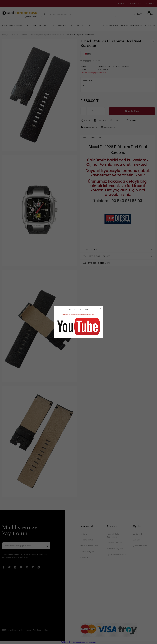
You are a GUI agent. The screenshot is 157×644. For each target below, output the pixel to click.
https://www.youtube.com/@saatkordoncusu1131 (79, 314)
